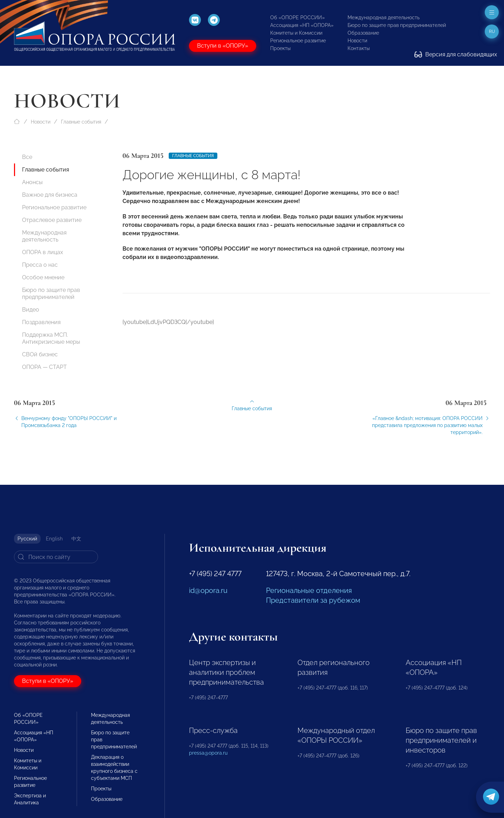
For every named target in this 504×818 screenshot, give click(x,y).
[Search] (56, 557)
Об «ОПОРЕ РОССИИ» (297, 18)
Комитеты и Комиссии (296, 33)
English (54, 539)
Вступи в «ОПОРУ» (223, 46)
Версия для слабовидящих (456, 54)
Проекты (280, 48)
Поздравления (41, 322)
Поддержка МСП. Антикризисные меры (51, 338)
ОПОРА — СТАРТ (44, 367)
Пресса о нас (40, 265)
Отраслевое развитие (52, 220)
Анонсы (32, 182)
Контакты (359, 48)
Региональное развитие (298, 41)
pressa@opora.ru (208, 753)
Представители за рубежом (313, 600)
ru (492, 32)
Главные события (81, 122)
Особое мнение (43, 277)
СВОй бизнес (40, 354)
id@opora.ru (208, 590)
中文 (76, 539)
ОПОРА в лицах (43, 252)
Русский (27, 539)
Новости (357, 41)
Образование (363, 33)
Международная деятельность (384, 18)
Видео (31, 310)
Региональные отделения (309, 590)
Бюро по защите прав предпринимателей (397, 25)
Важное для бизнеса (50, 195)
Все (27, 157)
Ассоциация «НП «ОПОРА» (302, 25)
